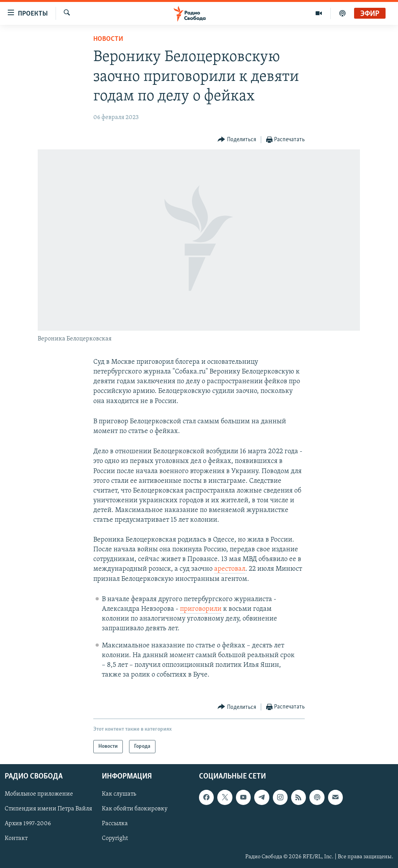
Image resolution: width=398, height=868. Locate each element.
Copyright (115, 839)
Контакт (16, 839)
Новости (108, 39)
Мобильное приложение (39, 794)
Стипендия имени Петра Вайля (48, 809)
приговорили (201, 609)
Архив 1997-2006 (28, 824)
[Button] (237, 140)
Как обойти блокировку (135, 809)
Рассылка (115, 824)
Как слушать (119, 794)
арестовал (230, 569)
